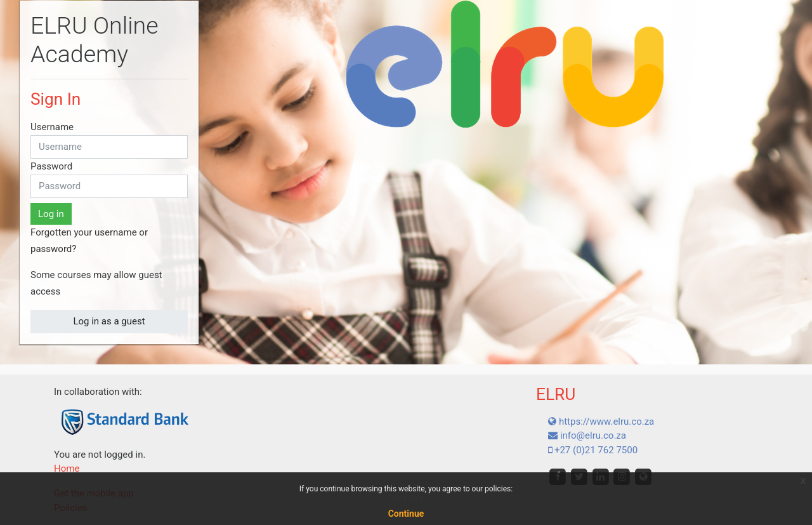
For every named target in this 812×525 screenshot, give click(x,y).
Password (51, 166)
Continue (406, 514)
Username (52, 127)
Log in (51, 214)
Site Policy (406, 498)
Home (67, 469)
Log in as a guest (109, 321)
